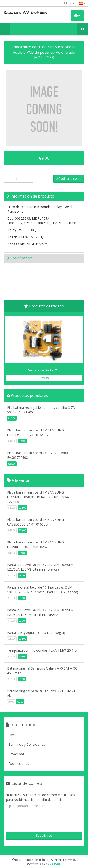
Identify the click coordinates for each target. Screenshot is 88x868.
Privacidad (16, 754)
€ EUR (69, 3)
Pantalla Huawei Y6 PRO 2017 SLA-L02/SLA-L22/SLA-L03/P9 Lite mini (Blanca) (41, 567)
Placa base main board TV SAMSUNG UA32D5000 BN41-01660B (35, 432)
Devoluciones (19, 764)
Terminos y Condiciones (27, 744)
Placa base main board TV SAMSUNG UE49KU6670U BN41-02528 (35, 545)
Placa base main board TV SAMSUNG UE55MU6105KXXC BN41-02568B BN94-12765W (38, 497)
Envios (13, 735)
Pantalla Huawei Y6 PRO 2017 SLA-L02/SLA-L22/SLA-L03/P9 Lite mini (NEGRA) (41, 612)
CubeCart (55, 864)
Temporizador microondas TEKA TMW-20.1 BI (42, 650)
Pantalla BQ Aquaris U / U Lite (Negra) (36, 633)
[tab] (44, 196)
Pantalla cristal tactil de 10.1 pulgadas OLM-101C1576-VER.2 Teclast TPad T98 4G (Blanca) (43, 590)
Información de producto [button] (31, 196)
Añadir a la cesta (69, 178)
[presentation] (38, 821)
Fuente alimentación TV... (44, 370)
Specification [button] (20, 258)
